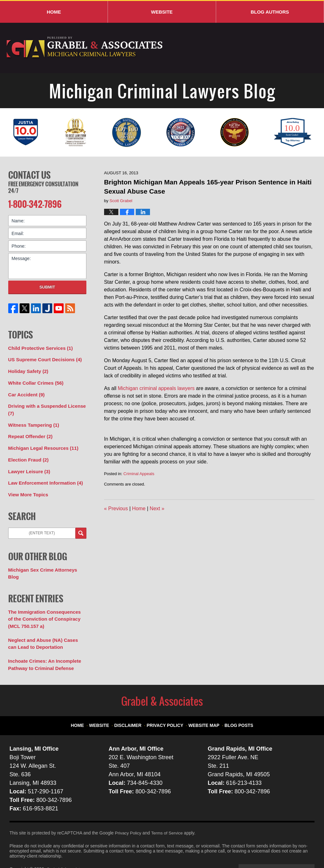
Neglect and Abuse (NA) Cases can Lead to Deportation (45, 625)
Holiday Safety (27, 369)
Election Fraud (27, 453)
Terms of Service (169, 812)
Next (157, 508)
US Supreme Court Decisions (42, 357)
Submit (47, 285)
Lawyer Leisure (28, 464)
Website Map (202, 702)
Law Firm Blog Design (284, 849)
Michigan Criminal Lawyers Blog (85, 48)
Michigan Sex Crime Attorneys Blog (46, 561)
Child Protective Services (38, 346)
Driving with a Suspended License (44, 405)
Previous (116, 508)
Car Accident (25, 391)
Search (81, 524)
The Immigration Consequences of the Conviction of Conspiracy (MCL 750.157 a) (45, 601)
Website (162, 12)
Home (54, 12)
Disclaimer (133, 702)
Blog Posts (234, 702)
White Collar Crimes (34, 380)
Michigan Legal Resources (41, 442)
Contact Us (29, 174)
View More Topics (27, 486)
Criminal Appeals (139, 474)
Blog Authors (270, 12)
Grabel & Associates (66, 848)
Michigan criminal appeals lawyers (156, 388)
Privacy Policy (167, 702)
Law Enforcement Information (43, 475)
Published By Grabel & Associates (268, 48)
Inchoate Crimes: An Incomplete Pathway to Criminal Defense (42, 645)
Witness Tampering (32, 419)
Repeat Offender (29, 431)
